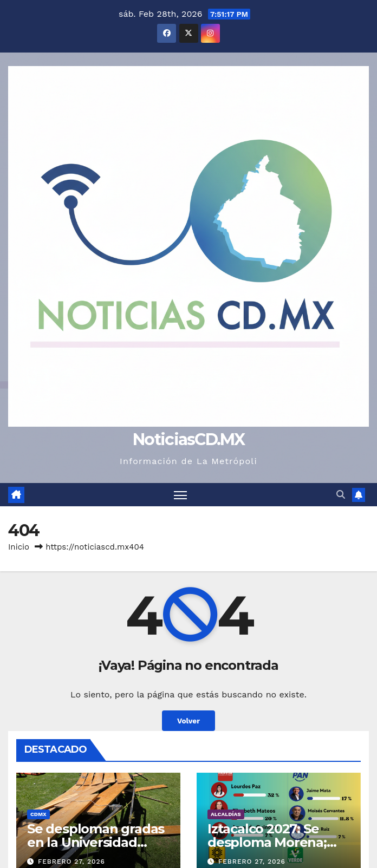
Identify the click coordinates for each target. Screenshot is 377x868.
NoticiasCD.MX (188, 439)
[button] (341, 495)
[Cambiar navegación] (180, 495)
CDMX (38, 814)
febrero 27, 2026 (71, 862)
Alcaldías (226, 814)
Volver (188, 721)
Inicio (19, 547)
